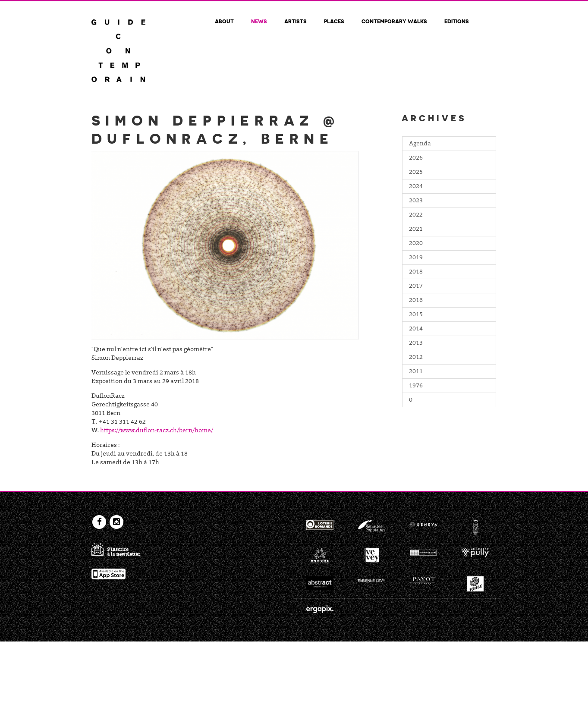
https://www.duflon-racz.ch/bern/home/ (157, 431)
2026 (416, 158)
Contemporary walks (394, 21)
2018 (416, 272)
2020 (416, 244)
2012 (416, 358)
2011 (416, 372)
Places (334, 21)
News (259, 21)
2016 (416, 301)
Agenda (420, 144)
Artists (296, 21)
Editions (457, 21)
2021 (416, 230)
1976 (416, 386)
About (224, 21)
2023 (416, 201)
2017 (416, 286)
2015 (416, 315)
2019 (416, 258)
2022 (416, 215)
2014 (416, 329)
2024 (416, 187)
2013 (416, 343)
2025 (416, 173)
